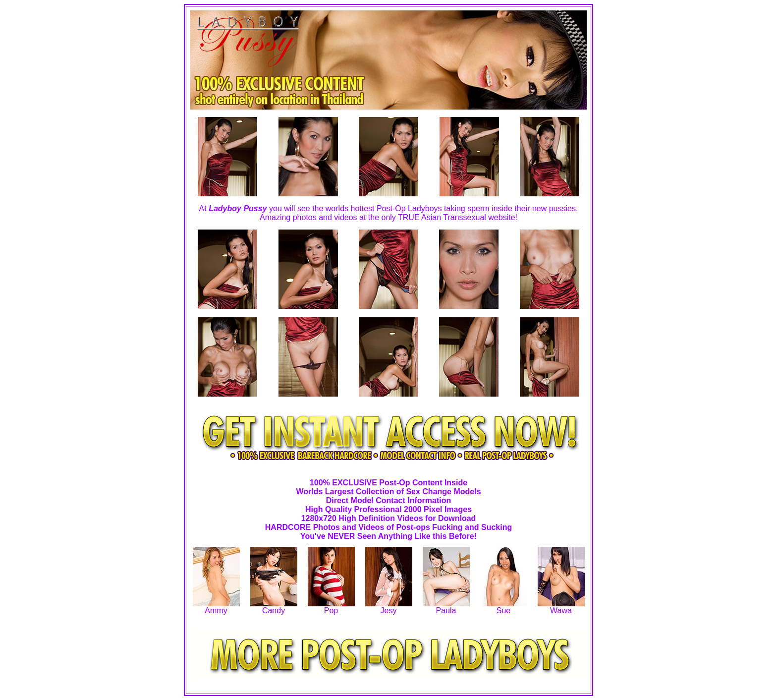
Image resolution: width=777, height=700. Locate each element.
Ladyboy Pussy (238, 208)
